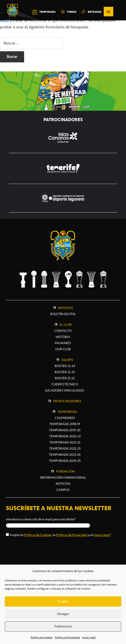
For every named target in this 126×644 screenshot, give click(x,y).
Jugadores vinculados (65, 390)
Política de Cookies (38, 535)
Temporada (67, 412)
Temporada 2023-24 (65, 455)
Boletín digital (63, 314)
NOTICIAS (63, 484)
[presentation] (40, 550)
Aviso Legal (89, 637)
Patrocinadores (67, 401)
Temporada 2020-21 (65, 436)
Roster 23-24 (65, 366)
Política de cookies (42, 637)
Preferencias (63, 626)
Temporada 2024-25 (65, 461)
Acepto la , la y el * (60, 535)
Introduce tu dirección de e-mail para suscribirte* (41, 519)
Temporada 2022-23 (65, 448)
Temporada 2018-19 (65, 424)
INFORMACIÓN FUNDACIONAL (63, 477)
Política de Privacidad (67, 637)
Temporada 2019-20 (65, 430)
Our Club (63, 349)
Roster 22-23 (65, 372)
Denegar (63, 614)
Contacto (63, 331)
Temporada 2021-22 (65, 442)
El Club (66, 325)
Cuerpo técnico (65, 384)
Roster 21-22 (65, 378)
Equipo (67, 360)
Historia (63, 337)
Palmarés (63, 343)
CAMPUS (63, 490)
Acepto (63, 601)
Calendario (65, 418)
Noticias (66, 308)
